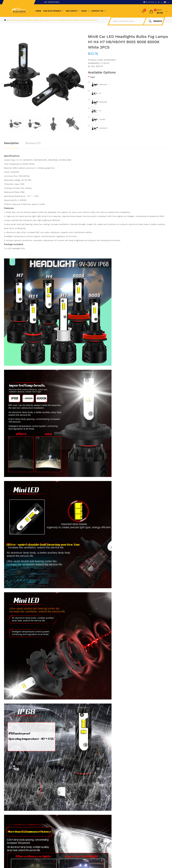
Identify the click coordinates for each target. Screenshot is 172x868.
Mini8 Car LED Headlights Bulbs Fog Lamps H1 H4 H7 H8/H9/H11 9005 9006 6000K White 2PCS (53, 20)
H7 (95, 93)
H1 (95, 111)
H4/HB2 (97, 120)
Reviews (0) (33, 143)
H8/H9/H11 (98, 128)
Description (11, 143)
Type (92, 77)
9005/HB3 (97, 85)
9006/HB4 (97, 102)
